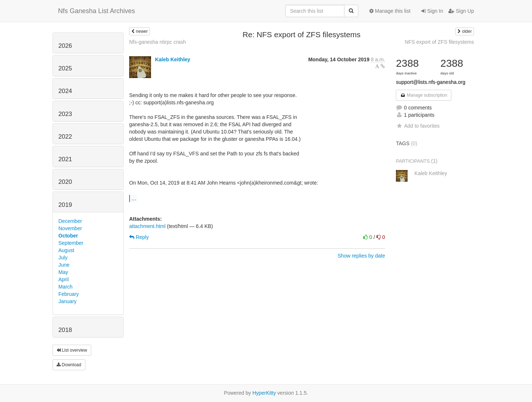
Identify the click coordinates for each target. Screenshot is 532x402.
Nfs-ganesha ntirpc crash (158, 42)
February (69, 294)
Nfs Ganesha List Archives (97, 11)
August (66, 250)
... (134, 198)
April (63, 279)
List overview (72, 350)
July (63, 258)
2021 (65, 159)
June (64, 265)
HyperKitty (264, 393)
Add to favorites (418, 126)
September (71, 243)
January (68, 301)
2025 (65, 68)
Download (69, 365)
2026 (65, 46)
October (68, 236)
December (70, 221)
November (70, 228)
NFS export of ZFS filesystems (439, 42)
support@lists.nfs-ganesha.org (431, 82)
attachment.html (147, 226)
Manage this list (390, 11)
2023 (65, 114)
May (63, 272)
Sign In (432, 11)
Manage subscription (424, 95)
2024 (65, 91)
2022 (65, 137)
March (65, 287)
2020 (65, 182)
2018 (65, 330)
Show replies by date (361, 256)
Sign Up (461, 11)
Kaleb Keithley (173, 59)
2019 (65, 205)
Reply (139, 237)
